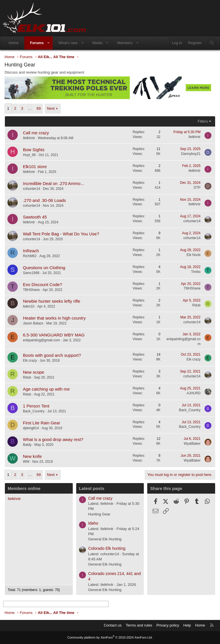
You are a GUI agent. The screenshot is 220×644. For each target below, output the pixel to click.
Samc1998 (31, 273)
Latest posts (92, 488)
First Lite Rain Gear (42, 423)
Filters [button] (203, 121)
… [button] (30, 108)
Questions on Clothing (44, 268)
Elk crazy (30, 361)
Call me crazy (36, 133)
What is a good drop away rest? (53, 439)
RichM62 (30, 256)
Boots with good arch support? (52, 355)
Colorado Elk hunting (107, 548)
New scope (34, 372)
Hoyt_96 (29, 155)
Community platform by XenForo (110, 637)
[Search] (212, 43)
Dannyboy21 (191, 154)
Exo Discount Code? (43, 284)
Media (97, 43)
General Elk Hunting (105, 539)
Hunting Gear (99, 514)
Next (51, 108)
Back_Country (34, 411)
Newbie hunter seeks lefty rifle (52, 301)
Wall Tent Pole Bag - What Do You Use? (61, 234)
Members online (24, 488)
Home (14, 43)
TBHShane (31, 290)
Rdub (196, 305)
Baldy (27, 445)
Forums (37, 43)
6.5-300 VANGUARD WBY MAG (54, 335)
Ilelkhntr (29, 138)
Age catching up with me (46, 389)
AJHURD (194, 393)
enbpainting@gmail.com (41, 340)
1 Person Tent (36, 406)
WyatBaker (192, 444)
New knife (32, 456)
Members (125, 43)
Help (187, 625)
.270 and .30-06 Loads (44, 200)
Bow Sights (34, 150)
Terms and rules (139, 625)
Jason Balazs (33, 323)
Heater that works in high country (54, 318)
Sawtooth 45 (35, 217)
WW (26, 462)
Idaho (93, 523)
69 (39, 108)
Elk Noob (194, 255)
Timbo (196, 272)
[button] (49, 43)
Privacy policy (168, 625)
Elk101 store (35, 167)
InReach (31, 251)
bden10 (29, 306)
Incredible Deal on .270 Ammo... (53, 183)
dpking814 (31, 428)
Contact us (113, 625)
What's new (68, 43)
